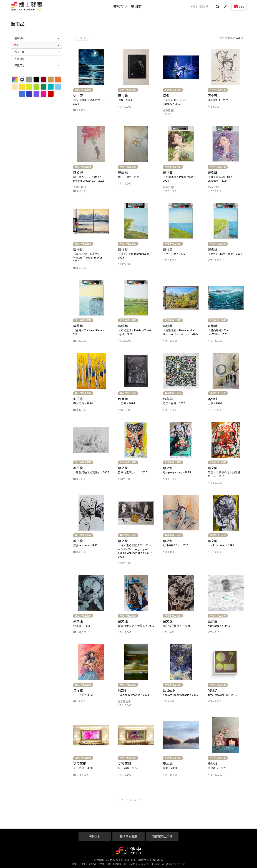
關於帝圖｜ (145, 860)
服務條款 (158, 860)
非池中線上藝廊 (39, 6)
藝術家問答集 (128, 837)
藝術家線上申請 (162, 837)
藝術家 (136, 7)
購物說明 (95, 837)
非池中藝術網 (200, 7)
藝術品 (120, 7)
